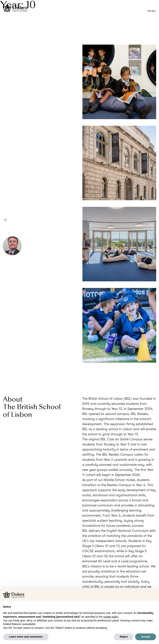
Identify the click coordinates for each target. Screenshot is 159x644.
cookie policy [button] (111, 617)
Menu (152, 11)
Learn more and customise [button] (26, 637)
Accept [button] (146, 637)
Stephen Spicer (35, 247)
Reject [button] (124, 637)
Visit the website (119, 368)
